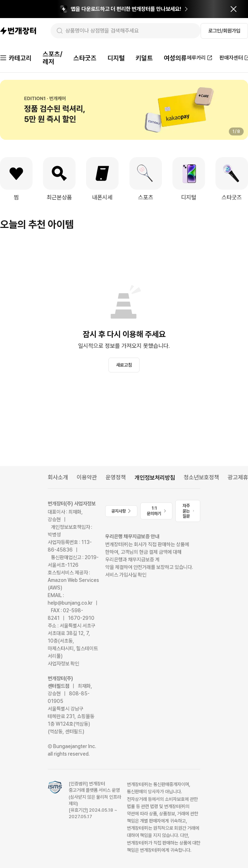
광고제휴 (238, 477)
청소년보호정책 (201, 477)
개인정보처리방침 (155, 478)
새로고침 (124, 365)
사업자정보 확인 (63, 664)
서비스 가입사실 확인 (126, 575)
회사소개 (58, 477)
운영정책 (116, 477)
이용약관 (87, 477)
